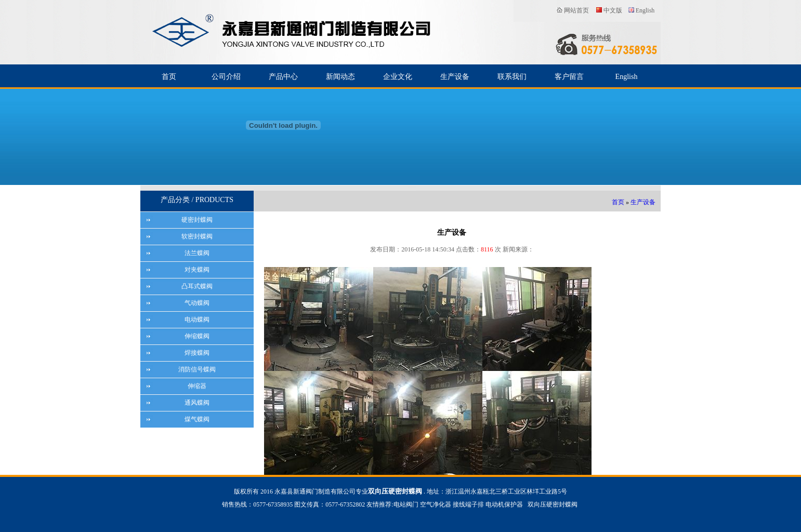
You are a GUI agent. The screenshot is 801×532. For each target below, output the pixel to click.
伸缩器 (197, 386)
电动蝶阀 (197, 320)
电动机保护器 (504, 505)
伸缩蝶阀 (197, 336)
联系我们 (512, 77)
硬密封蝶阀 (197, 220)
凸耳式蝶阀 (197, 286)
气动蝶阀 (197, 303)
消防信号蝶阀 (197, 369)
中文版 (613, 10)
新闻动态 (340, 77)
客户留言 (569, 77)
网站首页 (576, 10)
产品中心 (283, 77)
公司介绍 (226, 77)
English (645, 10)
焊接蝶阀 (197, 353)
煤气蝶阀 (197, 419)
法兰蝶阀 (197, 253)
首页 (169, 77)
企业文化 (398, 77)
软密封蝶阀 (197, 236)
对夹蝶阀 (197, 270)
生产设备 (455, 77)
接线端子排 (468, 505)
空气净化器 (436, 505)
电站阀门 (406, 505)
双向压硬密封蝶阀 (553, 505)
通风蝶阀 (197, 403)
